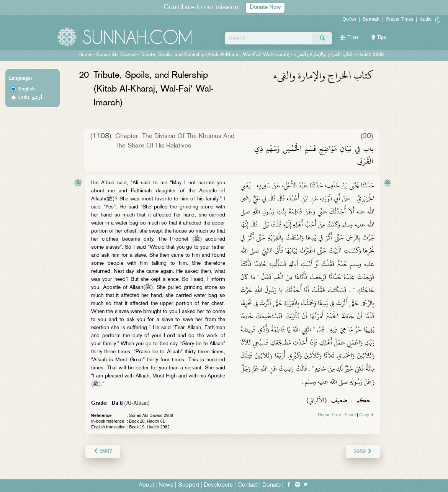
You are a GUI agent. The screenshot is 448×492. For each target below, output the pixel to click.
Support (189, 485)
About (146, 485)
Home (85, 55)
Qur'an (350, 19)
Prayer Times (400, 19)
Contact (248, 485)
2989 (363, 451)
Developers (218, 485)
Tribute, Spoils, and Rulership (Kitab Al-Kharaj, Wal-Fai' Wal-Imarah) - (247, 55)
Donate (271, 485)
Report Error (329, 415)
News (166, 485)
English (27, 89)
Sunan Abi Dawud (116, 55)
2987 (102, 451)
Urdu (30, 97)
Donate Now (265, 7)
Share (350, 415)
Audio (426, 19)
